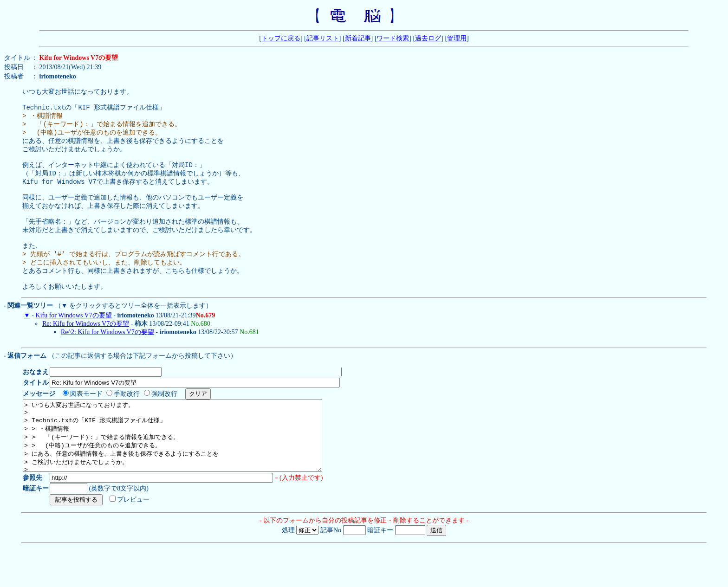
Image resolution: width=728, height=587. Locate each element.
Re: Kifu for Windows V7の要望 (86, 350)
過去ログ (428, 38)
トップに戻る (281, 38)
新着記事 (358, 38)
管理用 (457, 38)
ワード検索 (393, 38)
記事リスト (323, 38)
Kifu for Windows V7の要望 (74, 341)
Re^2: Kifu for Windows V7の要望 (107, 358)
